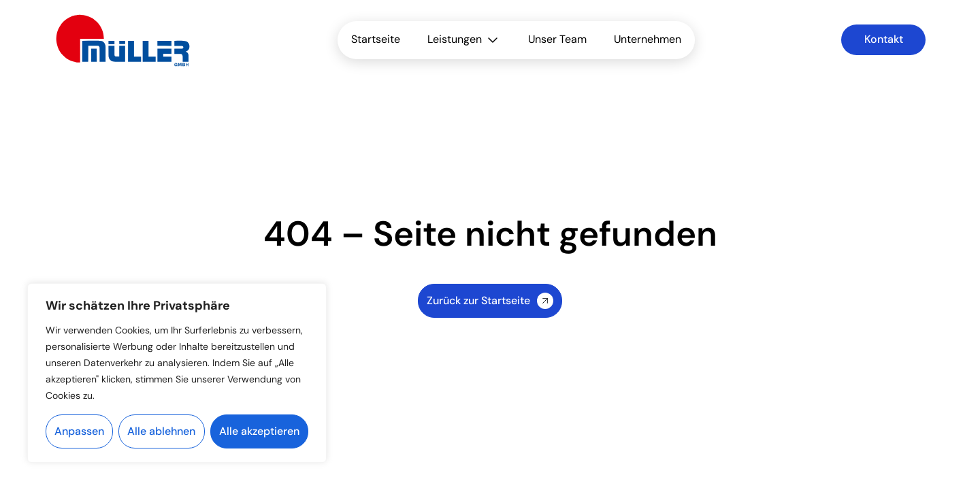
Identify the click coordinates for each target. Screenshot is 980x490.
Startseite (376, 39)
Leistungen (464, 40)
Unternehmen (648, 39)
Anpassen (79, 431)
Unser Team (557, 39)
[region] (177, 373)
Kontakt (884, 39)
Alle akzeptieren (259, 431)
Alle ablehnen (161, 431)
